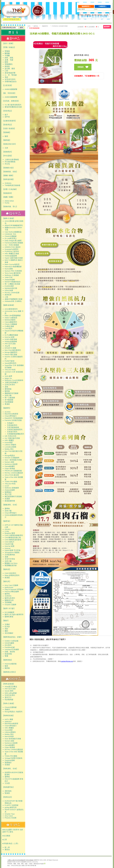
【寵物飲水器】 (8, 168)
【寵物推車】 (8, 193)
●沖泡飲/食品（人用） (11, 843)
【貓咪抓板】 (8, 660)
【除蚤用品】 (8, 125)
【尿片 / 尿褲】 (8, 43)
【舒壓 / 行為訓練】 (10, 189)
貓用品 (36, 26)
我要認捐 (81, 67)
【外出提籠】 (8, 156)
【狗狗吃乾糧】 (8, 715)
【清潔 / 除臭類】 (9, 128)
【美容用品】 (8, 111)
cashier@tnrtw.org (67, 661)
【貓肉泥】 (7, 569)
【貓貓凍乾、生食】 (10, 505)
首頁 (29, 26)
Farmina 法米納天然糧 (60, 26)
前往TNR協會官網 (12, 19)
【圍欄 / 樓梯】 (8, 175)
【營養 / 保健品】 (9, 47)
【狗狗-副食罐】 (9, 684)
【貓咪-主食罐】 (9, 218)
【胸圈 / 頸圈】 (8, 197)
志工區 (106, 15)
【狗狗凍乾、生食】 (10, 769)
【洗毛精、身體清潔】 (11, 101)
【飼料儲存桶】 (8, 179)
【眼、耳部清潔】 (9, 93)
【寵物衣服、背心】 (10, 206)
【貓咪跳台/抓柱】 (9, 672)
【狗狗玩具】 (8, 797)
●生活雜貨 (6, 836)
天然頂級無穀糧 (34, 28)
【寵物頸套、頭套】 (10, 172)
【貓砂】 (6, 620)
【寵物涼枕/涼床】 (9, 144)
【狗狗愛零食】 (8, 787)
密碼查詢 (88, 15)
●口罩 (5, 840)
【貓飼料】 (7, 408)
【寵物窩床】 (8, 152)
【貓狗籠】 (7, 140)
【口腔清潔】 (8, 85)
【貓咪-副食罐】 (9, 305)
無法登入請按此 (97, 15)
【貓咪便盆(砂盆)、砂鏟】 (12, 637)
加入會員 (81, 15)
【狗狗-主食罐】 (9, 703)
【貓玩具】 (7, 581)
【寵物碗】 (7, 132)
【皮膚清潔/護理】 (9, 121)
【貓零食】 (7, 521)
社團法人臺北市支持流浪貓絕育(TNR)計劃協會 (21, 860)
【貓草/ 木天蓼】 (9, 608)
